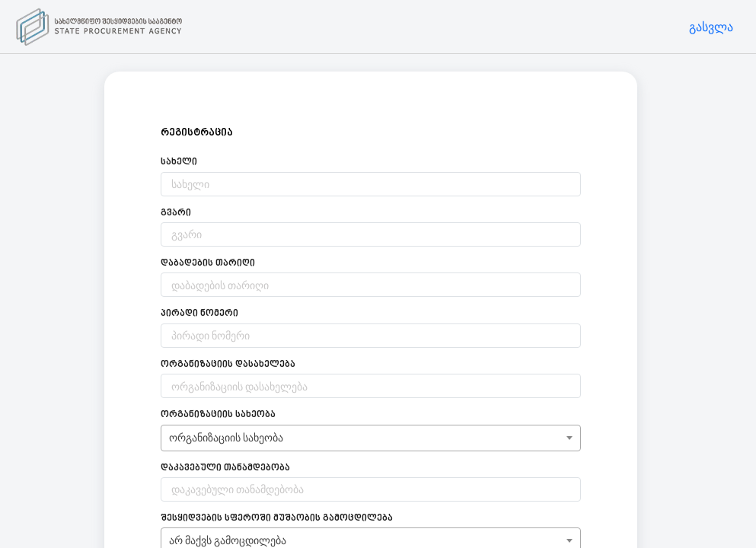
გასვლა (711, 27)
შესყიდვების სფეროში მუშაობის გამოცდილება (277, 519)
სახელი (179, 162)
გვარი (176, 213)
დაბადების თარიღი (208, 264)
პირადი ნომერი (199, 314)
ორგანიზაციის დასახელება (228, 365)
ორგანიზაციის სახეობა (218, 415)
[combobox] (371, 438)
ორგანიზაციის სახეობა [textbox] (226, 437)
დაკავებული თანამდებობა (225, 468)
